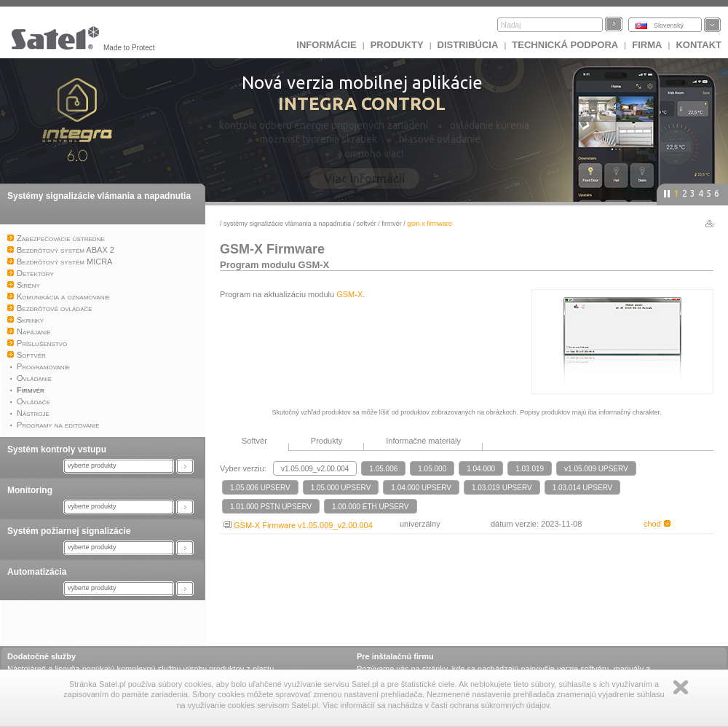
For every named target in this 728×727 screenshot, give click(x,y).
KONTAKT (699, 45)
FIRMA (647, 45)
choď (657, 524)
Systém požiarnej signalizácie (69, 531)
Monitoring (30, 490)
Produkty (397, 45)
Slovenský (669, 25)
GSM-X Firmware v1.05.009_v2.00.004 (298, 525)
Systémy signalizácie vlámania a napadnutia (99, 196)
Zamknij (681, 687)
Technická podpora (565, 45)
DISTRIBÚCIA (468, 45)
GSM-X (349, 294)
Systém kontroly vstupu (57, 449)
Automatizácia (37, 572)
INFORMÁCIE (326, 45)
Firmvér (392, 224)
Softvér (367, 224)
